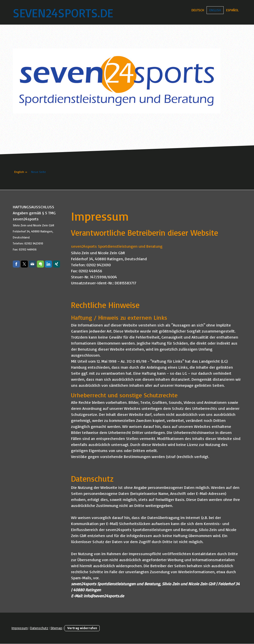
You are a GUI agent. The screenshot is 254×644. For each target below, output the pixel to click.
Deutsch (198, 10)
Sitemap (56, 628)
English (215, 10)
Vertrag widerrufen (82, 628)
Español (232, 10)
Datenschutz (39, 628)
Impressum (20, 628)
